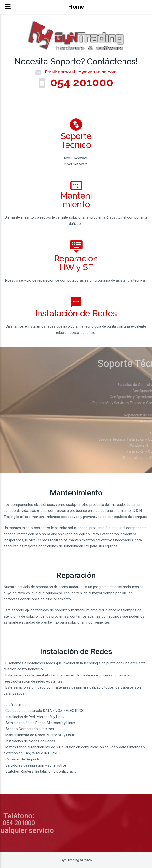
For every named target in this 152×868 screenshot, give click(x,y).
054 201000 (82, 82)
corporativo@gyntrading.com (87, 72)
